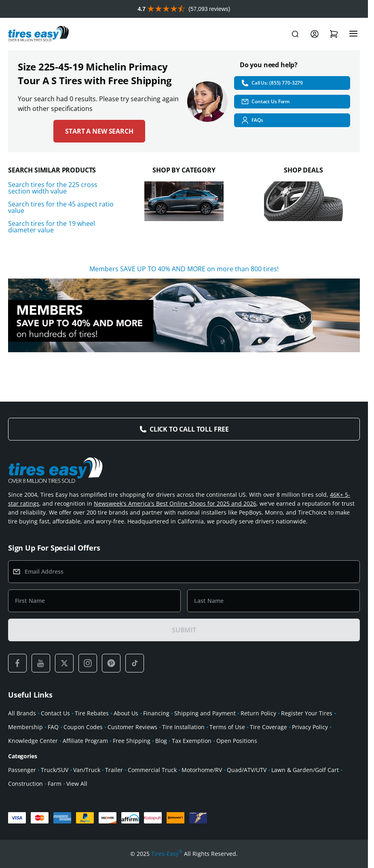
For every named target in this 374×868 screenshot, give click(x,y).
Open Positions (237, 741)
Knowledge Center (33, 741)
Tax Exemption (192, 741)
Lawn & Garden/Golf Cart (305, 770)
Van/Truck (87, 770)
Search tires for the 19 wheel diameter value (52, 227)
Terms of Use (227, 727)
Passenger (22, 770)
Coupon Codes (83, 727)
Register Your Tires (307, 713)
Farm (55, 784)
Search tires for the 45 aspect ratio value (61, 207)
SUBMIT (184, 630)
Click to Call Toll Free (189, 429)
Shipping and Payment (205, 713)
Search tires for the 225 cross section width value (53, 188)
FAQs (252, 120)
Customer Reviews (132, 727)
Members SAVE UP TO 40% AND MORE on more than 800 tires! (184, 269)
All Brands (22, 713)
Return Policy (258, 713)
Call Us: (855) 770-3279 (272, 83)
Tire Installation (183, 727)
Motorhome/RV (202, 770)
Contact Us (55, 713)
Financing (156, 713)
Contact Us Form (265, 102)
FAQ (53, 727)
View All (77, 784)
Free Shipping (132, 741)
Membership (25, 727)
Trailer (114, 770)
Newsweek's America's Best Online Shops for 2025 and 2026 (175, 503)
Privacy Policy (310, 727)
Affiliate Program (85, 741)
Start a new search (99, 131)
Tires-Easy (167, 854)
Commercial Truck (152, 770)
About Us (126, 713)
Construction (25, 784)
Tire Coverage (268, 727)
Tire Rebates (92, 713)
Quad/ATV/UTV (247, 770)
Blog (161, 741)
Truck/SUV (55, 770)
